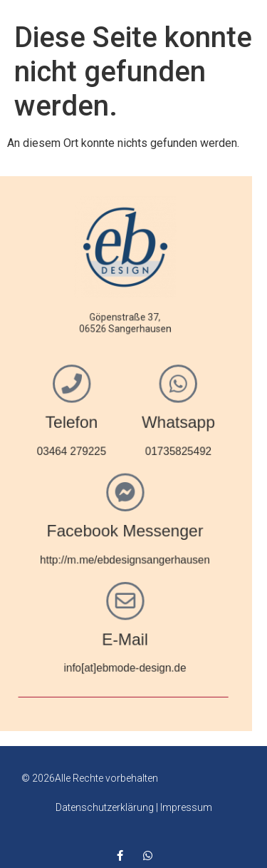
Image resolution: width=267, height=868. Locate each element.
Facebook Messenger (94, 528)
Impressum (186, 807)
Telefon (42, 423)
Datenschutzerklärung (105, 807)
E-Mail (94, 633)
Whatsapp (146, 423)
